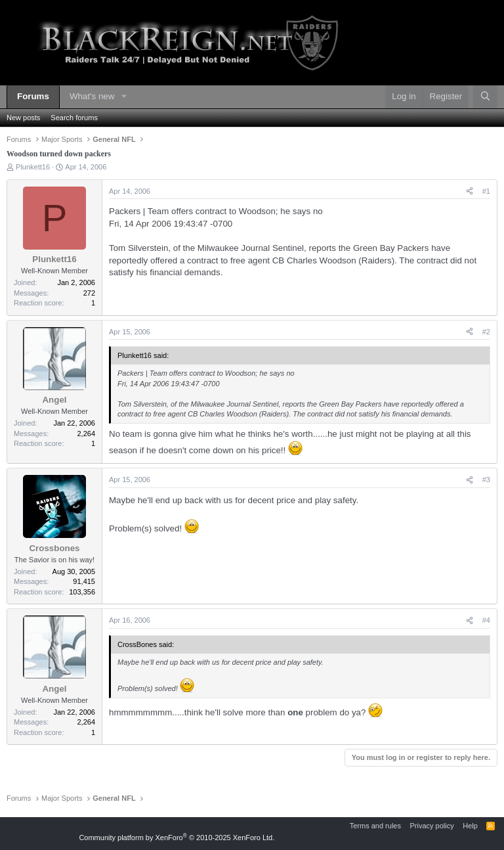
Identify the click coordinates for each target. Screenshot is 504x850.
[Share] (470, 191)
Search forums (74, 118)
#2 (486, 332)
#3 (486, 480)
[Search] (485, 97)
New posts (23, 118)
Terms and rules (375, 826)
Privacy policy (431, 826)
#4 (486, 620)
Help (470, 826)
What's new (92, 96)
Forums (33, 96)
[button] (124, 97)
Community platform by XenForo (177, 838)
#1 (486, 191)
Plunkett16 (33, 167)
